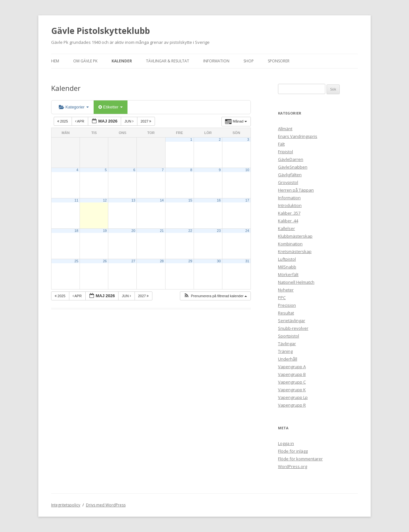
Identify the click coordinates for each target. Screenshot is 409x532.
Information (216, 61)
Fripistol (286, 152)
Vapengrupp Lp (293, 397)
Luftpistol (287, 259)
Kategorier (74, 107)
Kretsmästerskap (295, 251)
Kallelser (286, 228)
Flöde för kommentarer (300, 459)
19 (105, 231)
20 (133, 231)
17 (247, 200)
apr (80, 121)
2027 (147, 121)
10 (247, 170)
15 (190, 200)
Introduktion (290, 205)
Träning (285, 351)
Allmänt (285, 129)
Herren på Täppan (296, 190)
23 (219, 231)
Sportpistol (289, 336)
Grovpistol (288, 182)
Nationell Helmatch (296, 282)
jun (129, 121)
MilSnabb (287, 267)
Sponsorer (279, 61)
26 (105, 261)
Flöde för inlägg (293, 451)
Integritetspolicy (66, 505)
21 (162, 231)
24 (247, 231)
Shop (249, 61)
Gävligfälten (290, 175)
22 (190, 231)
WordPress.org (293, 466)
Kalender (122, 61)
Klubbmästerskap (295, 236)
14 (162, 200)
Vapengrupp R (292, 405)
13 (133, 200)
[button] (215, 296)
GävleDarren (291, 159)
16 (219, 200)
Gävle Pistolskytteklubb (100, 31)
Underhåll (288, 359)
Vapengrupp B (292, 374)
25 (76, 261)
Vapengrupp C (292, 382)
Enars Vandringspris (298, 136)
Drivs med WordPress (106, 505)
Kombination (290, 244)
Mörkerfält (288, 274)
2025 (63, 121)
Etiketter (111, 107)
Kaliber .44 (288, 221)
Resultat (286, 313)
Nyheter (286, 290)
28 (162, 261)
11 (76, 200)
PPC (282, 298)
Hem (55, 61)
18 (76, 231)
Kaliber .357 (289, 213)
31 (247, 261)
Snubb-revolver (293, 328)
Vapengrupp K (292, 390)
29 (190, 261)
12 (105, 200)
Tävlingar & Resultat (168, 61)
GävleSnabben (293, 167)
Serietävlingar (292, 321)
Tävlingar (287, 344)
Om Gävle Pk (85, 61)
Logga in (286, 443)
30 (219, 261)
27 (133, 261)
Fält (281, 144)
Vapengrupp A (292, 367)
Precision (287, 305)
